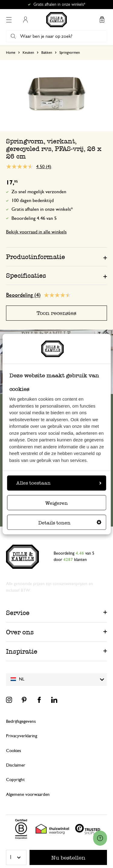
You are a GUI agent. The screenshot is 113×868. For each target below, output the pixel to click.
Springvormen (70, 53)
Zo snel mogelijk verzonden (39, 192)
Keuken (28, 53)
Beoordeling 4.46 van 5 (34, 218)
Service (18, 613)
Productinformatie (36, 257)
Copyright (15, 780)
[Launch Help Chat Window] (100, 838)
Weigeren (56, 503)
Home (11, 53)
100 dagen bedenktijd (33, 200)
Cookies (14, 751)
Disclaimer (16, 765)
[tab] (56, 257)
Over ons (20, 632)
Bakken (47, 53)
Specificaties (26, 275)
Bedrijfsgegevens (21, 721)
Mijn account (25, 20)
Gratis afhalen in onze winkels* (59, 5)
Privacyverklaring (22, 736)
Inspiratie (22, 651)
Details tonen (70, 523)
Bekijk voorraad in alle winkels (36, 232)
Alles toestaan (59, 483)
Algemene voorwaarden (28, 794)
